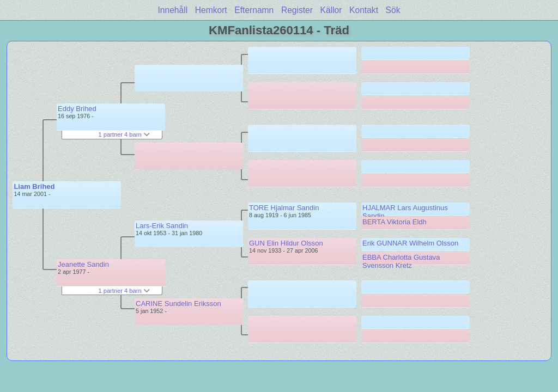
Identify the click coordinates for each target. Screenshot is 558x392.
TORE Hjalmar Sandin (284, 208)
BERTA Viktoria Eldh (395, 222)
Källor (331, 10)
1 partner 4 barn (124, 134)
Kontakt (364, 10)
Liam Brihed (34, 186)
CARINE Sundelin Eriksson (178, 304)
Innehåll (173, 10)
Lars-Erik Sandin (162, 226)
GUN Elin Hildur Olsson (286, 243)
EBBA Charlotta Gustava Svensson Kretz (401, 261)
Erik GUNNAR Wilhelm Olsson (410, 243)
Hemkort (211, 10)
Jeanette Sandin (83, 264)
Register (297, 10)
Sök (393, 10)
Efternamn (254, 10)
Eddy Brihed (77, 109)
